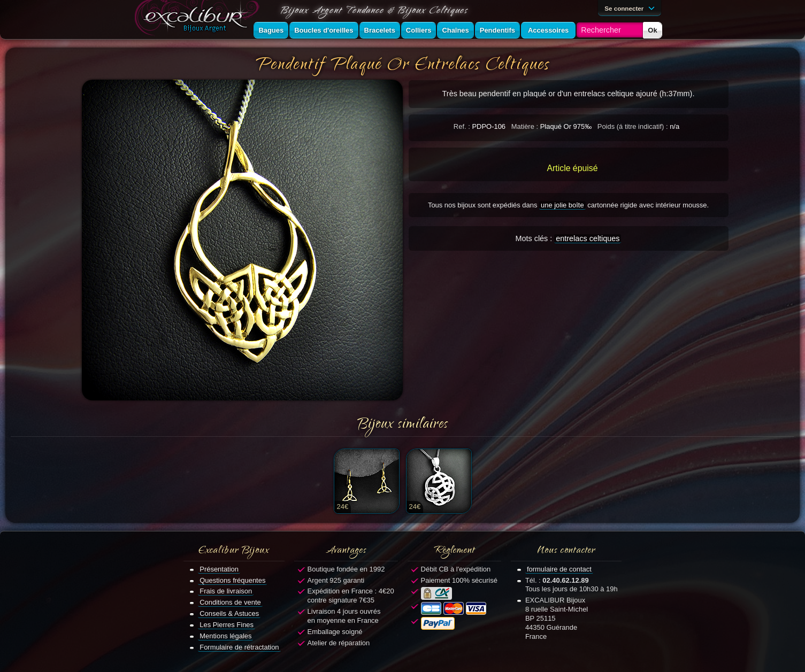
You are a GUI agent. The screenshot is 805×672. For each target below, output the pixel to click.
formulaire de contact (559, 569)
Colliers (419, 30)
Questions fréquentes (232, 580)
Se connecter (631, 7)
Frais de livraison (226, 591)
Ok (652, 30)
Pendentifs (497, 30)
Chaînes (455, 30)
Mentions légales (225, 636)
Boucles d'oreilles (324, 30)
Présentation (219, 569)
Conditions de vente (230, 602)
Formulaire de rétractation (239, 647)
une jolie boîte (562, 205)
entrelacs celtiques (588, 238)
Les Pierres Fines (227, 625)
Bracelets (380, 30)
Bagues (271, 30)
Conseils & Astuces (229, 613)
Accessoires (548, 30)
